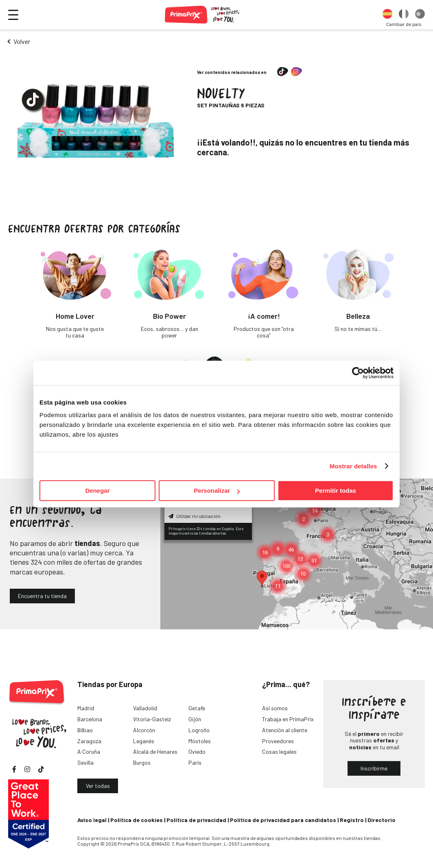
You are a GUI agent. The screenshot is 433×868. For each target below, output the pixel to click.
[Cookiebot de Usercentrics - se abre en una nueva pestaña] (358, 373)
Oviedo (197, 752)
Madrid (86, 708)
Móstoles (200, 741)
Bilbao (85, 730)
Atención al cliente (285, 730)
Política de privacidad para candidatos (283, 820)
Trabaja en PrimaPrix (288, 719)
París (195, 762)
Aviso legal (92, 820)
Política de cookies (137, 820)
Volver (22, 41)
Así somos (275, 708)
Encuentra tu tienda (42, 596)
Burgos (142, 762)
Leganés (144, 741)
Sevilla (85, 762)
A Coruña (89, 752)
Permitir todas (336, 491)
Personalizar (217, 491)
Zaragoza (89, 741)
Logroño (199, 730)
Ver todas (98, 786)
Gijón (195, 719)
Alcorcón (144, 730)
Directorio (382, 820)
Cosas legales (279, 752)
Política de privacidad (196, 820)
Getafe (197, 708)
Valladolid (145, 708)
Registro (352, 820)
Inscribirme (374, 768)
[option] (387, 15)
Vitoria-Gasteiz (152, 719)
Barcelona (90, 719)
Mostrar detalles (353, 466)
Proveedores (278, 741)
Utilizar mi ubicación (195, 516)
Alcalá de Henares (155, 752)
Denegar (97, 491)
